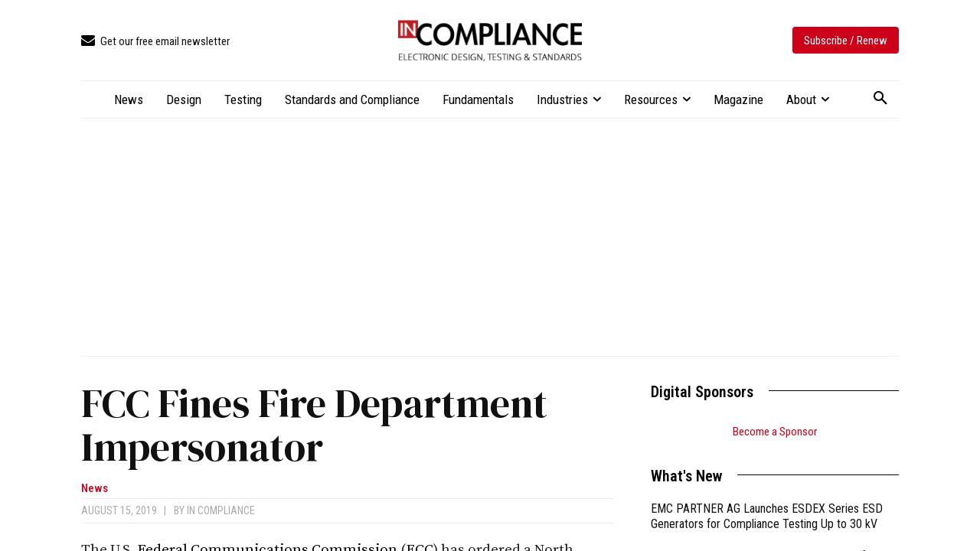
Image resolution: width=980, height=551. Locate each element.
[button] (880, 99)
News (95, 489)
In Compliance (221, 510)
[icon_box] (155, 42)
